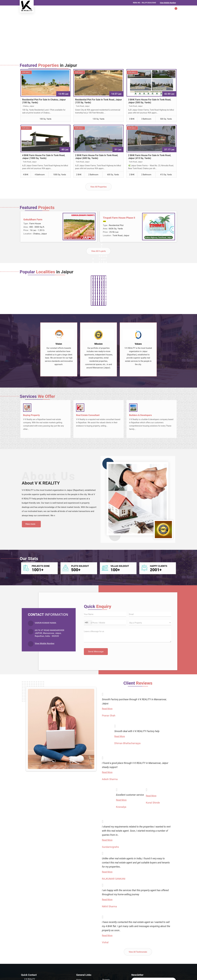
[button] (168, 3)
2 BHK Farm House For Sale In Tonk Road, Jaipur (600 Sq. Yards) (97, 157)
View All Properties (98, 187)
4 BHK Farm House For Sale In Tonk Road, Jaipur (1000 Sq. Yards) (44, 157)
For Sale (26, 72)
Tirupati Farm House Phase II (119, 218)
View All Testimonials (138, 952)
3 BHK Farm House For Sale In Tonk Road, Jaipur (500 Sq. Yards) (150, 101)
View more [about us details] (30, 524)
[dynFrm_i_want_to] (150, 623)
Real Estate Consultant (88, 415)
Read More (107, 709)
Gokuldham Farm (33, 219)
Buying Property (31, 415)
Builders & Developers (140, 415)
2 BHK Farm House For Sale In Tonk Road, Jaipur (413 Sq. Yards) (150, 157)
